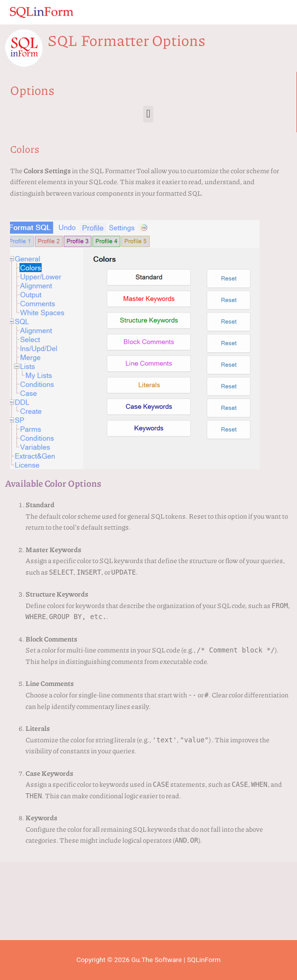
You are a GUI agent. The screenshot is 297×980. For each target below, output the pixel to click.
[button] (148, 114)
